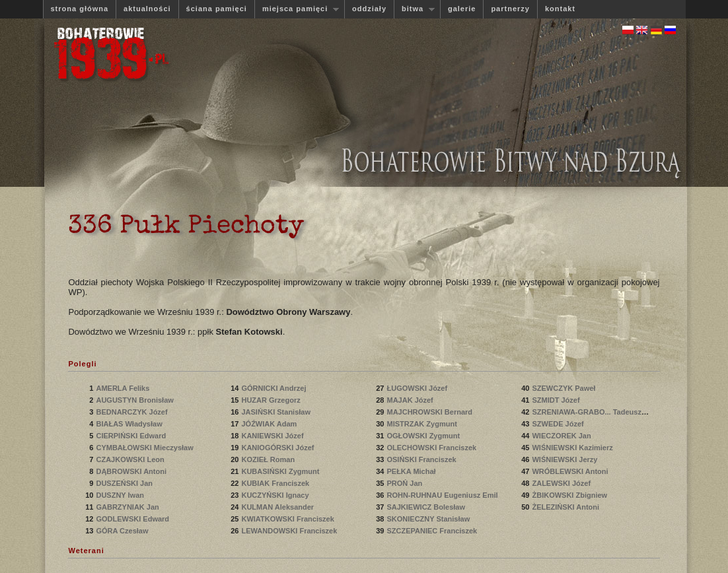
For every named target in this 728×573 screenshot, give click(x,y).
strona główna (80, 9)
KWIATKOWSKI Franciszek (288, 519)
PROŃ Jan (405, 483)
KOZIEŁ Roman (269, 459)
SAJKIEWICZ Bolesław (427, 507)
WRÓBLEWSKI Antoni (571, 471)
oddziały (369, 9)
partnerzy (510, 9)
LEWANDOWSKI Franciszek (290, 531)
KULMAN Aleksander (278, 507)
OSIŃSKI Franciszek (422, 459)
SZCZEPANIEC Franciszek (433, 531)
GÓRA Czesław (123, 531)
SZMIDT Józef (557, 400)
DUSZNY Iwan (121, 495)
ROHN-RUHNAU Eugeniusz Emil (442, 495)
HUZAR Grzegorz (272, 400)
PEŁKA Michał (412, 471)
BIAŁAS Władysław (130, 424)
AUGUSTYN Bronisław (135, 400)
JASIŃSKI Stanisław (277, 412)
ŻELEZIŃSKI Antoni (566, 507)
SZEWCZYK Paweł (564, 388)
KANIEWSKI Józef (273, 436)
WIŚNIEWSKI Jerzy (565, 459)
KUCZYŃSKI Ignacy (276, 495)
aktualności (147, 9)
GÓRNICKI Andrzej (274, 388)
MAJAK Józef (411, 400)
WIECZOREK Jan (562, 436)
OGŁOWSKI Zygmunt (424, 436)
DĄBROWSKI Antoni (132, 471)
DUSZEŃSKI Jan (125, 483)
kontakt (560, 9)
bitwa (414, 9)
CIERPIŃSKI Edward (132, 436)
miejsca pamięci (297, 9)
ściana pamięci (217, 9)
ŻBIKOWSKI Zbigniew (570, 495)
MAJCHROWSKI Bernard (430, 412)
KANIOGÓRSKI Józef (278, 448)
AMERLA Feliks (124, 388)
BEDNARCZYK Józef (132, 412)
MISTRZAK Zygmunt (422, 424)
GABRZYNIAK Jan (128, 507)
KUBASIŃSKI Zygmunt (281, 471)
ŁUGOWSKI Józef (418, 388)
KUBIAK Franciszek (276, 483)
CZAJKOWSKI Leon (131, 459)
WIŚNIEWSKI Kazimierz (573, 448)
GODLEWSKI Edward (133, 519)
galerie (462, 9)
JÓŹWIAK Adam (270, 424)
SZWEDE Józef (559, 424)
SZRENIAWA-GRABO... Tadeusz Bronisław (605, 412)
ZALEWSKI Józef (562, 483)
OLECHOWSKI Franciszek (432, 448)
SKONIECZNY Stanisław (429, 519)
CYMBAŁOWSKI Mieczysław (145, 448)
